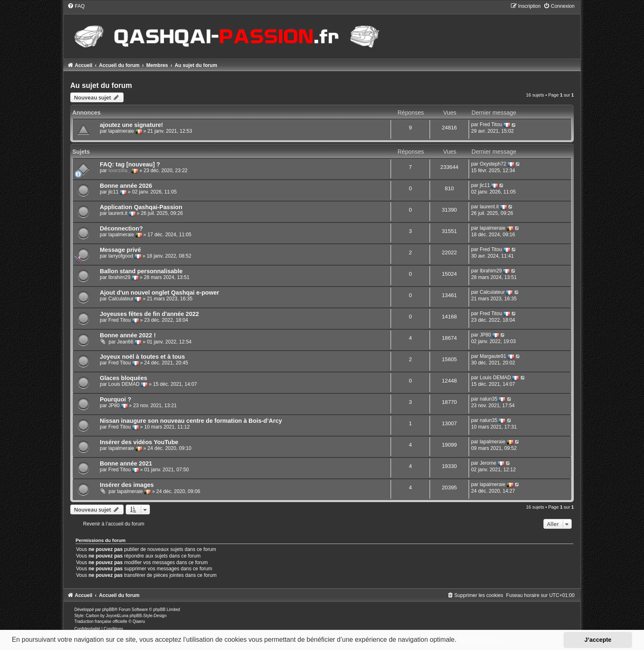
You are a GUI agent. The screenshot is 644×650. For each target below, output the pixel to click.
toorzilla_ (119, 171)
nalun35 (489, 399)
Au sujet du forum (101, 85)
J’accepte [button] (598, 640)
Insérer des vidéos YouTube (139, 442)
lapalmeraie (121, 131)
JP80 (485, 335)
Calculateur (121, 299)
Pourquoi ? (116, 399)
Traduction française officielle (101, 621)
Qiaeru (139, 621)
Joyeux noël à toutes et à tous (142, 357)
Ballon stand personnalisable (141, 271)
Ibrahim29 (120, 277)
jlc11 (114, 192)
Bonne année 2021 (126, 463)
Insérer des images (127, 485)
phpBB (108, 610)
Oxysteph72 (493, 164)
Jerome (488, 463)
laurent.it (118, 213)
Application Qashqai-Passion (141, 207)
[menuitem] (76, 6)
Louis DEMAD (124, 384)
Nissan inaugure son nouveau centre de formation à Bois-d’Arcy (191, 421)
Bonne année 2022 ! (128, 335)
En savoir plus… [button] (484, 640)
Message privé (120, 250)
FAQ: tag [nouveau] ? (130, 164)
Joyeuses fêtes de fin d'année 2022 (149, 314)
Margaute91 (493, 356)
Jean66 (125, 342)
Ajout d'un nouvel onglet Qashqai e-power (160, 293)
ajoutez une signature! (131, 125)
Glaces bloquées (123, 378)
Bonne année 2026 (126, 186)
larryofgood (121, 256)
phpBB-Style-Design (148, 616)
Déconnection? (121, 228)
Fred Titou (491, 125)
